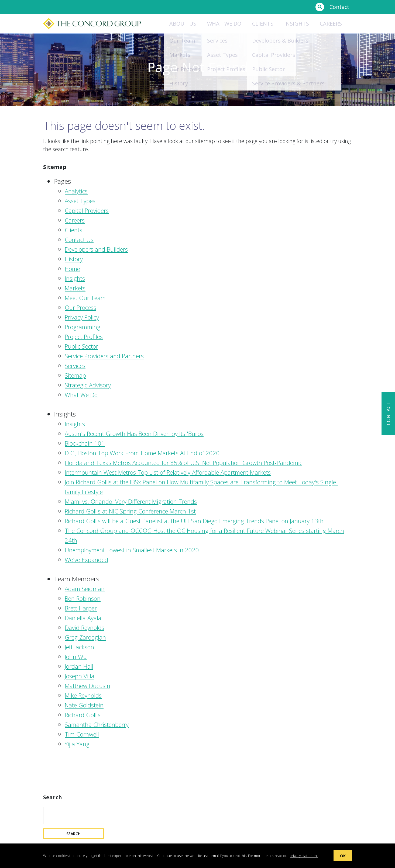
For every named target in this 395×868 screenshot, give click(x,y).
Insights (297, 24)
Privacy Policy (82, 317)
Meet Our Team (85, 298)
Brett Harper (81, 608)
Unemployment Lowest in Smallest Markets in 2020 (132, 550)
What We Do (81, 395)
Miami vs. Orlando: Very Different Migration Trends (131, 501)
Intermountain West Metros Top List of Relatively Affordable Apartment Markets (168, 472)
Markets (75, 288)
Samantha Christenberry (97, 724)
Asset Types (80, 201)
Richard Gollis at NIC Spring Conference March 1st (130, 511)
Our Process (80, 307)
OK (343, 855)
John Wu (76, 657)
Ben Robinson (83, 598)
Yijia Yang (77, 744)
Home (72, 269)
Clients (263, 24)
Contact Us (79, 239)
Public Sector (81, 346)
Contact (339, 7)
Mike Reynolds (83, 695)
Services (75, 366)
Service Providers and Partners (104, 356)
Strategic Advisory (88, 385)
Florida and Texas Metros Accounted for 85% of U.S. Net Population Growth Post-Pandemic (183, 463)
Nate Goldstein (84, 705)
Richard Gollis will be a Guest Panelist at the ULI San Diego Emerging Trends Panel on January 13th (194, 521)
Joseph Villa (80, 676)
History (74, 259)
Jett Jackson (79, 647)
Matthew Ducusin (87, 686)
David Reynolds (85, 627)
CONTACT (388, 414)
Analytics (76, 191)
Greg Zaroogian (85, 637)
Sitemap (75, 375)
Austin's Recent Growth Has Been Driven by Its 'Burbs (134, 433)
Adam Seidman (85, 589)
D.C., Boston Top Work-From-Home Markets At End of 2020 (142, 453)
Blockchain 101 (85, 443)
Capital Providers (87, 210)
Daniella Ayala (83, 618)
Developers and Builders (96, 249)
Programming (83, 327)
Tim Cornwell (82, 734)
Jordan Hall (79, 666)
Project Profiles (84, 336)
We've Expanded (86, 560)
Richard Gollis (83, 715)
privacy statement (304, 855)
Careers (331, 24)
